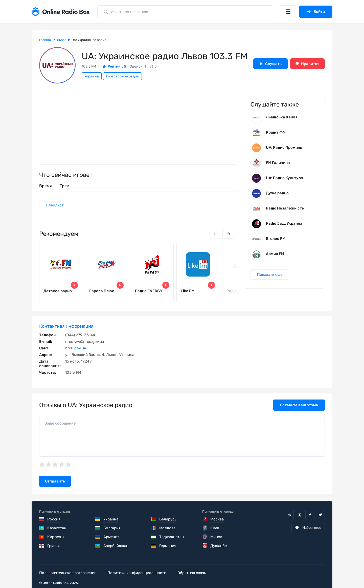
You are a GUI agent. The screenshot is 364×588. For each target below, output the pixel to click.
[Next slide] (228, 234)
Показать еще (270, 275)
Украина (92, 76)
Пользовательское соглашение (68, 573)
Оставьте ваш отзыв (299, 405)
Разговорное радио (122, 76)
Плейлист (55, 205)
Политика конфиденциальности (137, 573)
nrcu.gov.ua (76, 348)
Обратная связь (192, 573)
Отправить (55, 481)
